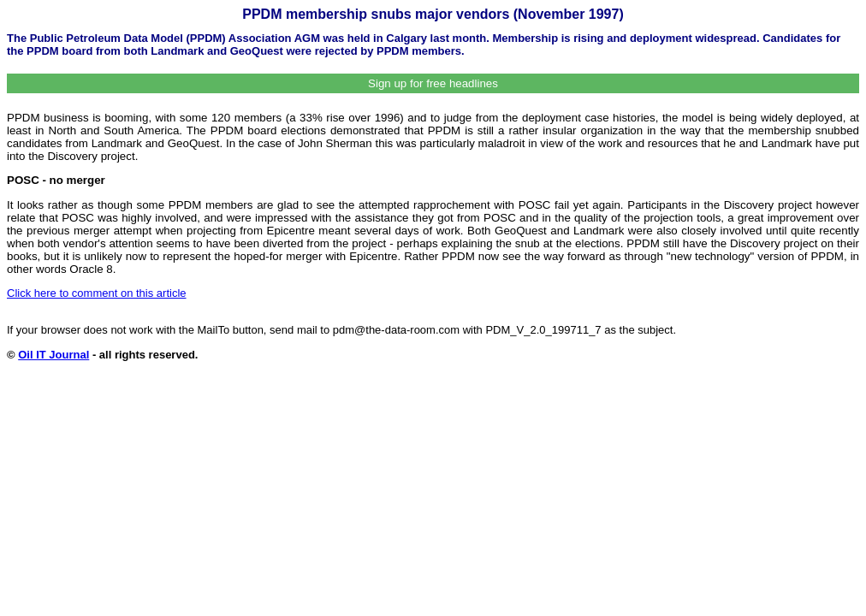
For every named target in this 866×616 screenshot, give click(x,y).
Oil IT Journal (53, 355)
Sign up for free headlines (433, 83)
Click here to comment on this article (97, 293)
